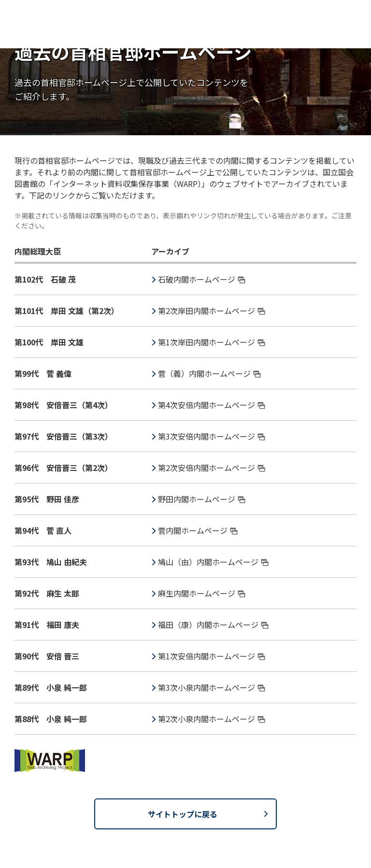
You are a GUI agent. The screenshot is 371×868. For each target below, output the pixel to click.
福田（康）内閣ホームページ (213, 625)
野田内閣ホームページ (202, 499)
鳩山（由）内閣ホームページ (213, 562)
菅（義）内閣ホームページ (209, 373)
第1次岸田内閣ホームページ (212, 342)
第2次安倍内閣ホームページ (212, 468)
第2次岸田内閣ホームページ (212, 311)
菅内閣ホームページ (198, 530)
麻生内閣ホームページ (202, 593)
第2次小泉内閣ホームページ (212, 719)
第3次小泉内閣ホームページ (212, 687)
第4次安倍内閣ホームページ (212, 405)
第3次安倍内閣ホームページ (212, 436)
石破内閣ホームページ (202, 279)
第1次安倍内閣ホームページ (212, 656)
